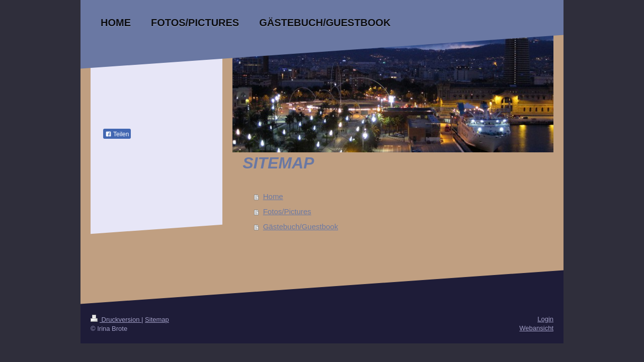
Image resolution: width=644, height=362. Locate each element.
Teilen (117, 134)
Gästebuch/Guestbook (301, 227)
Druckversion (116, 320)
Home (273, 196)
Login (545, 319)
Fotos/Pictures (287, 211)
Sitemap (157, 320)
